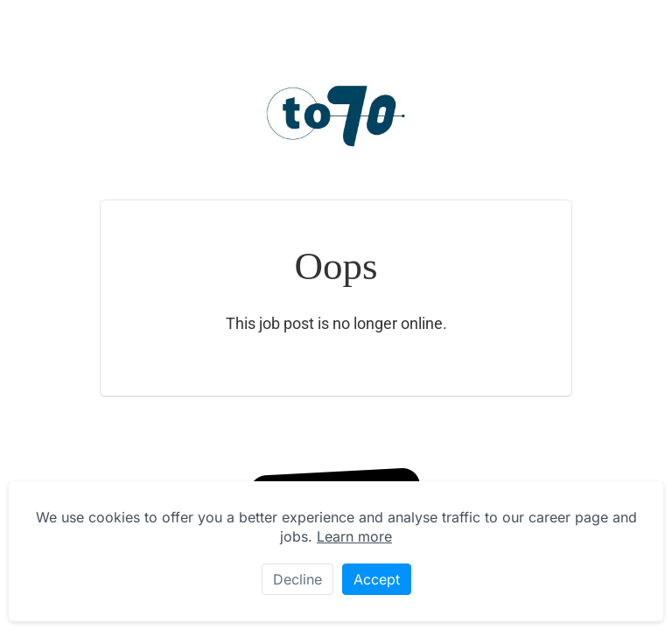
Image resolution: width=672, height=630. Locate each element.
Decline (297, 579)
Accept (377, 579)
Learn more (354, 536)
